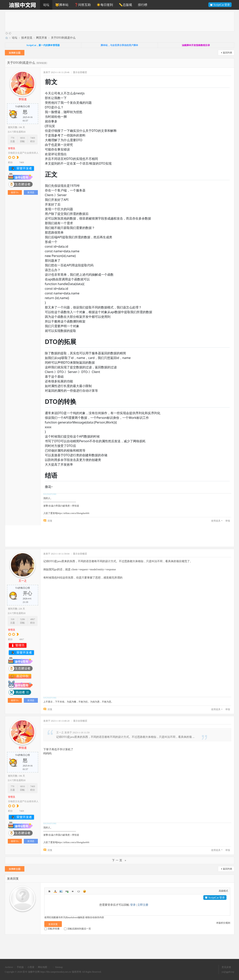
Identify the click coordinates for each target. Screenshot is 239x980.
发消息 (31, 192)
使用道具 (216, 521)
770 (12, 138)
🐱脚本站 (62, 5)
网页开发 (42, 38)
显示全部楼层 (80, 72)
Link (67, 891)
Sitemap (59, 967)
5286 (22, 619)
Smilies (84, 891)
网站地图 (43, 967)
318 (12, 619)
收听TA (15, 192)
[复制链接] (42, 63)
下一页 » (120, 860)
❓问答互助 (83, 5)
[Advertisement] (122, 21)
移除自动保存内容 (95, 917)
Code (79, 891)
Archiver (9, 967)
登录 (133, 905)
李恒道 (23, 99)
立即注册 (143, 905)
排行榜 (143, 5)
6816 (22, 138)
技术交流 (27, 38)
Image (61, 891)
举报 (228, 521)
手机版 (20, 967)
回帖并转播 (52, 929)
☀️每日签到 (105, 5)
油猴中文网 (6, 38)
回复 (50, 521)
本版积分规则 (223, 923)
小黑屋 (31, 967)
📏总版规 (125, 5)
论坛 (46, 5)
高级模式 (223, 891)
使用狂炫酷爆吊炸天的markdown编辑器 (64, 917)
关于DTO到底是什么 (63, 38)
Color (55, 891)
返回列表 (227, 53)
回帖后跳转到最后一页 (77, 929)
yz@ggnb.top (228, 972)
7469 (33, 138)
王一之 (23, 581)
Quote (73, 891)
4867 (33, 619)
